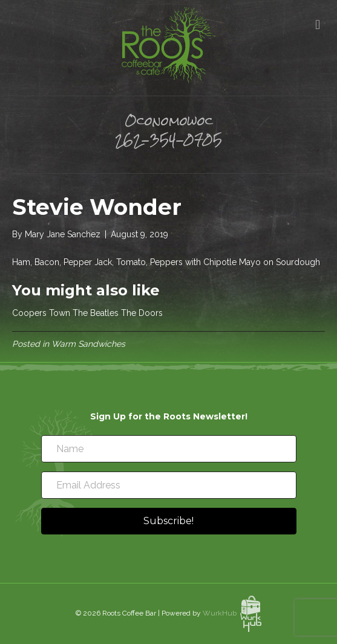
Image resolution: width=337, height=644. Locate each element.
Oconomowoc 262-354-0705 (168, 130)
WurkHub (232, 613)
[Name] (169, 449)
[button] (169, 521)
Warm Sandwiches (88, 344)
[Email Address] (169, 485)
